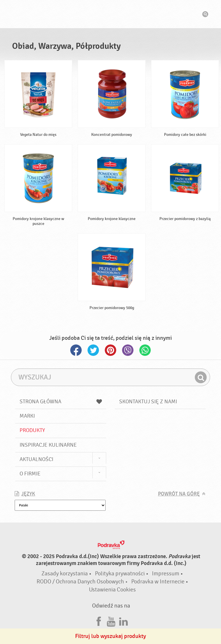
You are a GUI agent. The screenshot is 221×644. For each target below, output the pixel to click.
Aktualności (36, 459)
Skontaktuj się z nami (148, 402)
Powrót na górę (179, 494)
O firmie (30, 474)
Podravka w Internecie (158, 582)
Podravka (110, 14)
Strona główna (61, 402)
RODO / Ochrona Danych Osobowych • (83, 582)
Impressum (166, 573)
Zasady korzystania (65, 573)
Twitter (93, 350)
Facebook (76, 350)
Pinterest (110, 350)
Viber (128, 350)
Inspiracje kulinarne (48, 445)
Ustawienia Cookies (112, 590)
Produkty (32, 430)
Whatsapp (145, 350)
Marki (27, 416)
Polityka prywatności (120, 573)
